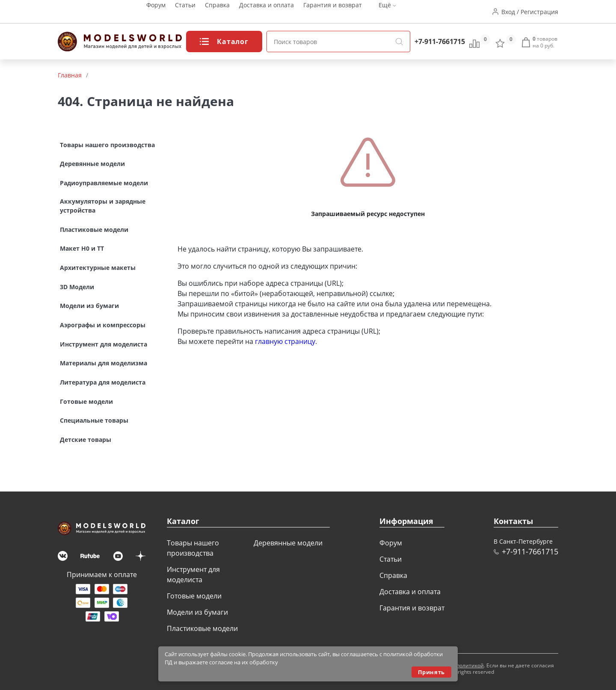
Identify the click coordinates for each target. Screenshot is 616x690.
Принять (431, 672)
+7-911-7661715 (440, 41)
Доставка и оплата (267, 12)
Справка (217, 12)
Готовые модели (194, 596)
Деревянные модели (288, 543)
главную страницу (285, 341)
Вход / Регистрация (530, 12)
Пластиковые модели (202, 628)
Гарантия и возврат (333, 12)
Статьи (185, 12)
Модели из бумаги (197, 612)
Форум (156, 12)
